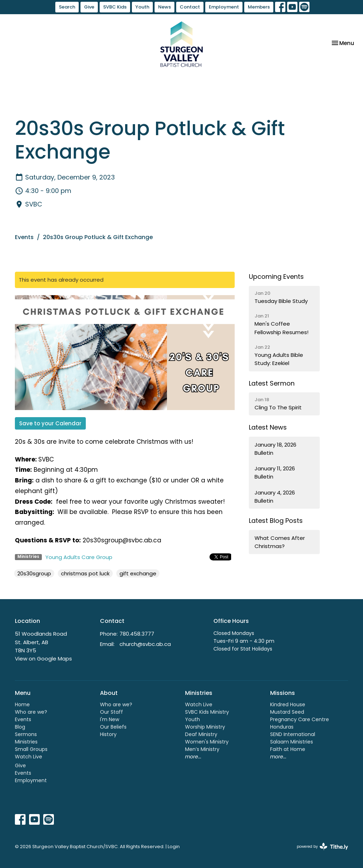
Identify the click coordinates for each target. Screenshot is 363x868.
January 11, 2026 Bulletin (275, 472)
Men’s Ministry (202, 749)
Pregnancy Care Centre (300, 719)
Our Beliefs (113, 727)
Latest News (268, 427)
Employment (224, 7)
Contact (190, 7)
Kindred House (288, 704)
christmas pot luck (85, 573)
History (108, 734)
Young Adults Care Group (79, 557)
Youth (142, 7)
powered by (322, 847)
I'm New (110, 719)
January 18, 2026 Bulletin (275, 449)
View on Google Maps (43, 659)
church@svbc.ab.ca (145, 644)
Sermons (26, 734)
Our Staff (111, 712)
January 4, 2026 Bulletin (275, 497)
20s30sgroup (34, 573)
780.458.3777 (137, 634)
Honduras (282, 727)
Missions (283, 693)
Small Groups (31, 749)
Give (89, 7)
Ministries (26, 742)
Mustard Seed (287, 712)
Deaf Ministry (201, 734)
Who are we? (31, 712)
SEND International (293, 734)
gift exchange (138, 573)
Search (67, 7)
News (164, 7)
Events (24, 237)
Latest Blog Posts (276, 521)
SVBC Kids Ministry (207, 712)
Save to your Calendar (50, 423)
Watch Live (29, 757)
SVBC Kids (115, 7)
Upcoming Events (276, 277)
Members (259, 7)
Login (174, 847)
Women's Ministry (207, 742)
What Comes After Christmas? (280, 542)
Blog (20, 727)
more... (193, 757)
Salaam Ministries (292, 742)
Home (22, 704)
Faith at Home (288, 749)
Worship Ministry (205, 727)
